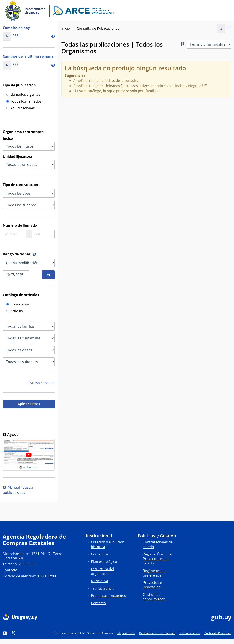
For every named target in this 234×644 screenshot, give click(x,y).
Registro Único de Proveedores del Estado (157, 559)
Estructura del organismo (102, 571)
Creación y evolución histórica (108, 544)
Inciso (8, 138)
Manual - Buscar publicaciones (18, 490)
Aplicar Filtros (29, 404)
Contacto (10, 570)
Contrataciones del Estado (158, 544)
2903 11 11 (27, 564)
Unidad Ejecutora (18, 156)
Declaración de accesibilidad (157, 633)
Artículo (15, 311)
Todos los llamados (24, 102)
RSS (11, 36)
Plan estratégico (104, 561)
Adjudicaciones (21, 108)
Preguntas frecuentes (108, 596)
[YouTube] (5, 633)
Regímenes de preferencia (154, 573)
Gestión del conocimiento (154, 597)
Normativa (100, 581)
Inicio (66, 28)
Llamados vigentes (23, 95)
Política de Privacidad (218, 633)
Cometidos (100, 554)
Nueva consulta (42, 383)
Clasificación (18, 304)
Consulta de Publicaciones (98, 28)
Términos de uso (189, 633)
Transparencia (103, 588)
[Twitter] (13, 633)
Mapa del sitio (126, 633)
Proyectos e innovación (152, 585)
